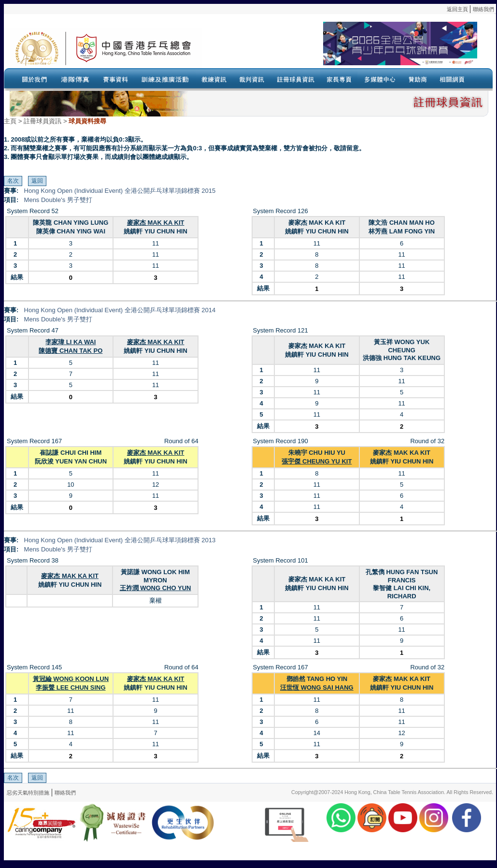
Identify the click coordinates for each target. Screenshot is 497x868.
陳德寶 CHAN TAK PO (71, 351)
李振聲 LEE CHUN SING (71, 687)
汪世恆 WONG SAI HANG (317, 687)
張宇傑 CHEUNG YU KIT (317, 461)
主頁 (10, 121)
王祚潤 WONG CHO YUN (156, 588)
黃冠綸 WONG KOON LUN (71, 679)
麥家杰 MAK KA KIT (156, 223)
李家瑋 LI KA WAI (71, 342)
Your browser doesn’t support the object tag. (340, 48)
